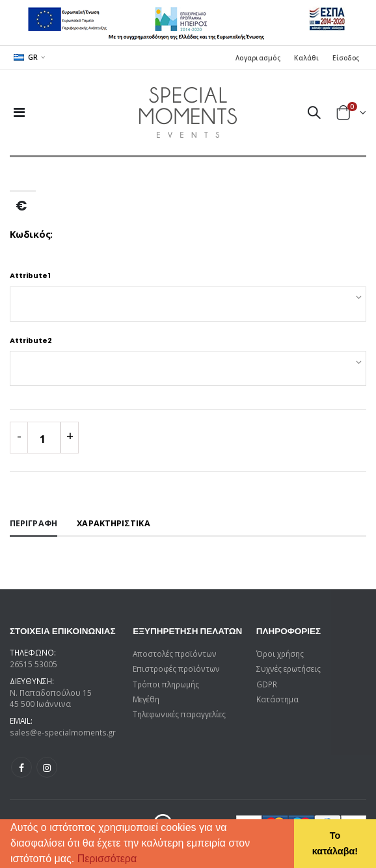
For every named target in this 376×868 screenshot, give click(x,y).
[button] (142, 860)
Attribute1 (30, 276)
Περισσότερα (107, 859)
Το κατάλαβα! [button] (335, 843)
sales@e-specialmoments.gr (63, 732)
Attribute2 (31, 341)
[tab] (34, 524)
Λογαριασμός (258, 58)
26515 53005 (34, 664)
